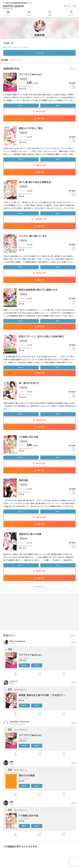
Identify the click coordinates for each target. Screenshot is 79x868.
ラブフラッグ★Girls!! (30, 74)
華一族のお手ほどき (29, 383)
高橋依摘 (23, 79)
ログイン (71, 13)
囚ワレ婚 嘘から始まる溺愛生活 (35, 182)
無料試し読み (39, 111)
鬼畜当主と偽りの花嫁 (30, 534)
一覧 (71, 69)
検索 (50, 13)
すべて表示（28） (39, 587)
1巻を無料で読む (40, 219)
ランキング (29, 13)
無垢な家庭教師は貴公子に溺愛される (38, 290)
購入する (39, 118)
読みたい (21, 106)
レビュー (20, 60)
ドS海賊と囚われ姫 (29, 437)
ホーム (8, 13)
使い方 (67, 6)
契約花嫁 (23, 480)
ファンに (39, 53)
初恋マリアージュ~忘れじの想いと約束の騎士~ (42, 336)
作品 (12, 60)
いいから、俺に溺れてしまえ (33, 236)
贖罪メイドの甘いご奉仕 (31, 128)
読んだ (58, 106)
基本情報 (5, 60)
